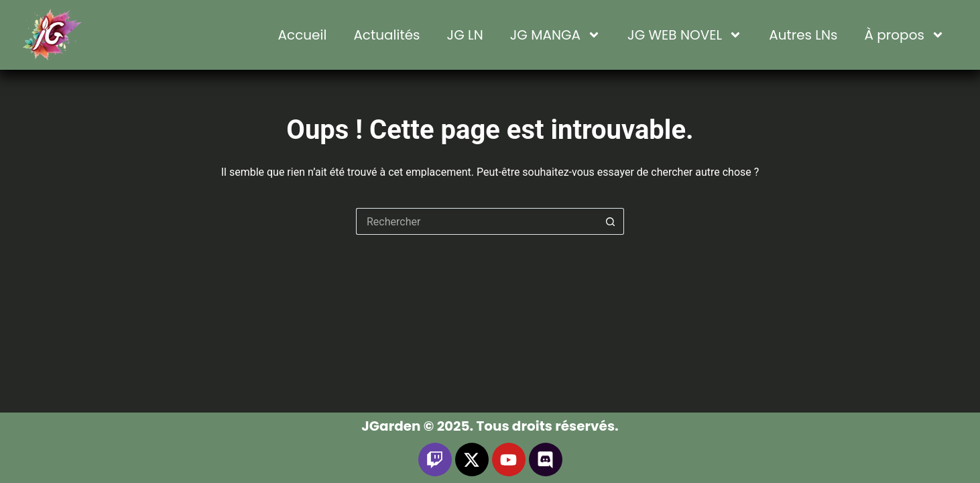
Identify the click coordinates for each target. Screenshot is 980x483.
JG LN (465, 35)
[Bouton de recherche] (611, 221)
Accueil (303, 35)
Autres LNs (803, 35)
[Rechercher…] (477, 221)
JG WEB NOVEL (685, 35)
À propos (905, 35)
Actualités (386, 35)
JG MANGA (555, 35)
